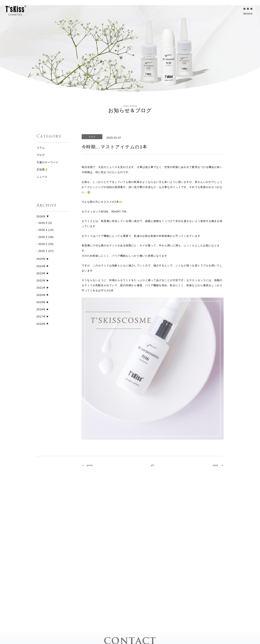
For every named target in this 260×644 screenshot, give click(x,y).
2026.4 (43, 230)
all (152, 465)
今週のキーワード (48, 162)
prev (90, 465)
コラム (41, 148)
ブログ (41, 155)
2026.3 (43, 237)
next (216, 465)
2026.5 (43, 223)
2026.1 (43, 251)
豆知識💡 (42, 169)
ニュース (42, 177)
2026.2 (43, 244)
